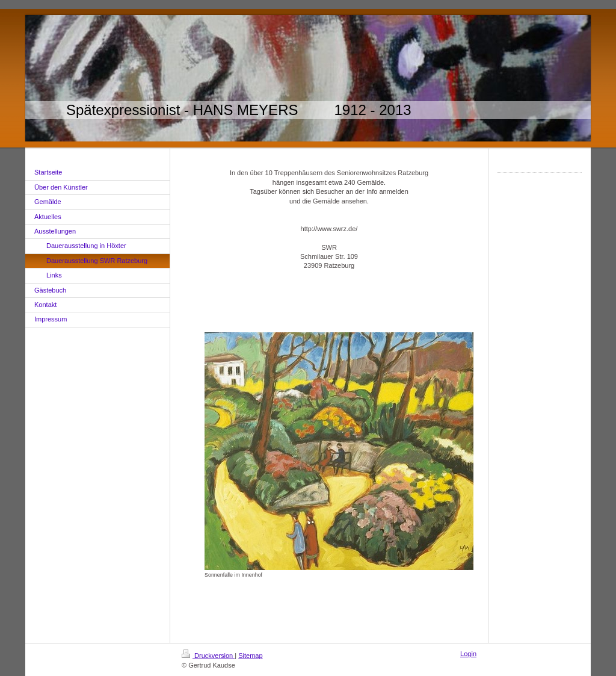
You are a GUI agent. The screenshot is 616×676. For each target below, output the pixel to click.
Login (468, 654)
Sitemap (250, 656)
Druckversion (208, 656)
